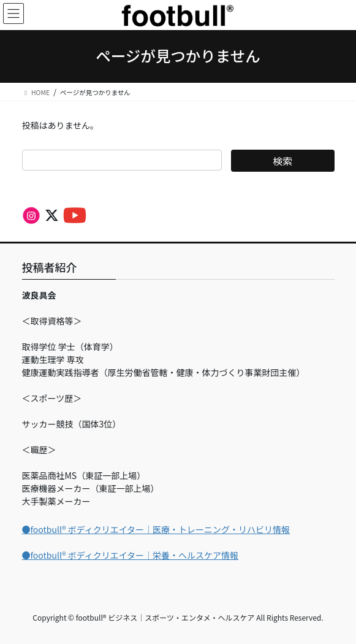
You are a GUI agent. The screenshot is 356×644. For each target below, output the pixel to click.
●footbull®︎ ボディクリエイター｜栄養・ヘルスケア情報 (131, 555)
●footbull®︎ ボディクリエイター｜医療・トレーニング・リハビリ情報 (156, 529)
